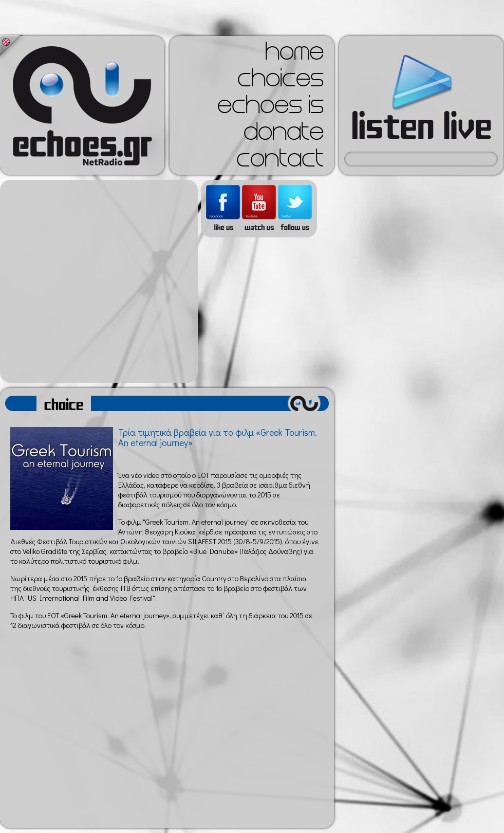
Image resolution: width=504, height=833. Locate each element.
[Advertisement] (96, 281)
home (294, 54)
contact (280, 161)
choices (281, 81)
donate (284, 135)
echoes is (270, 108)
